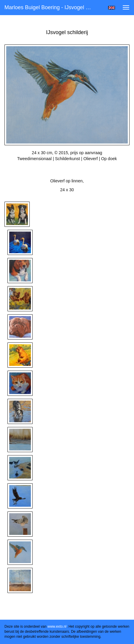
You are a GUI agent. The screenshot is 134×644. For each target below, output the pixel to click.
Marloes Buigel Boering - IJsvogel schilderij (51, 7)
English (112, 8)
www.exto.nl (57, 627)
